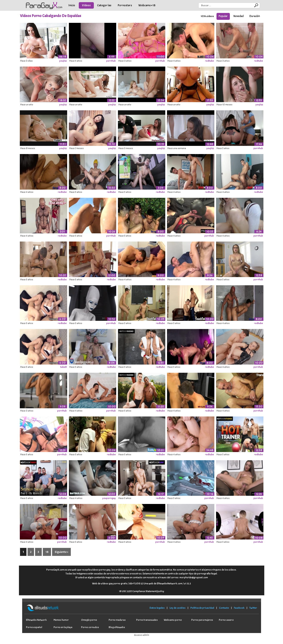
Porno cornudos (90, 627)
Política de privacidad (202, 608)
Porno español (34, 627)
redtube (210, 61)
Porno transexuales (147, 620)
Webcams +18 (147, 5)
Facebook (239, 608)
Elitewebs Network (36, 620)
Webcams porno (173, 620)
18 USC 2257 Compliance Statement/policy (142, 591)
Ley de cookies (178, 608)
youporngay (109, 498)
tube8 (63, 367)
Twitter (253, 608)
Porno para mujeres (202, 620)
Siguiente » (61, 552)
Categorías (104, 5)
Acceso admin (142, 635)
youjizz (63, 61)
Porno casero (226, 620)
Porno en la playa (63, 627)
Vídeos (86, 5)
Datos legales (157, 608)
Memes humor (61, 620)
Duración (255, 16)
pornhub (111, 61)
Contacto (224, 608)
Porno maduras (117, 620)
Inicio (72, 5)
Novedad (239, 16)
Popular (223, 16)
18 (47, 552)
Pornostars (125, 5)
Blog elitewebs (117, 627)
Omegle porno (89, 620)
